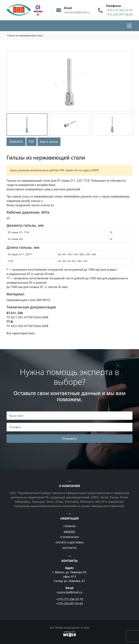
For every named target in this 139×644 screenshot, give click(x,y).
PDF (31, 142)
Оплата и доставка (70, 542)
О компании (69, 537)
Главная (69, 526)
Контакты (70, 548)
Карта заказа (49, 142)
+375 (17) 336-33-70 (119, 10)
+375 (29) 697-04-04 (119, 14)
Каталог (69, 531)
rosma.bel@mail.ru (77, 12)
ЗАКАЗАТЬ (16, 142)
